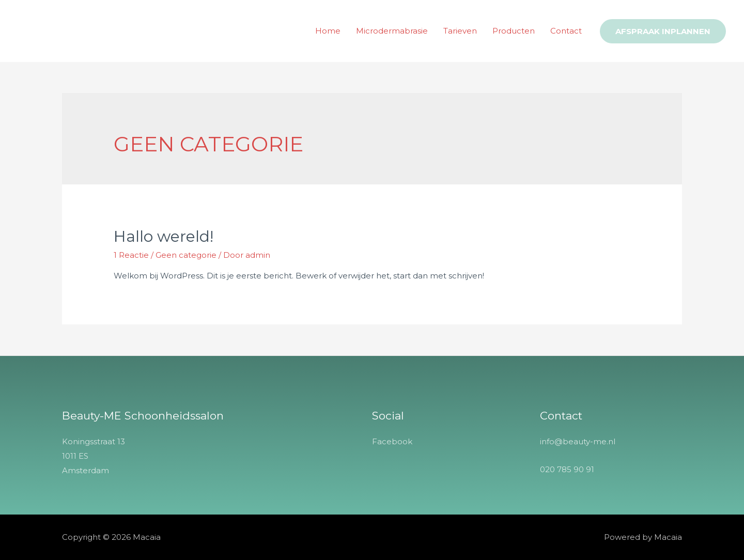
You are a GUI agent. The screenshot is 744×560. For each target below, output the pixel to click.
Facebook (392, 441)
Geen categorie (186, 255)
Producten (514, 31)
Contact (566, 31)
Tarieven (460, 31)
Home (328, 31)
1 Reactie (131, 255)
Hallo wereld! (164, 236)
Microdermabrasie (392, 31)
